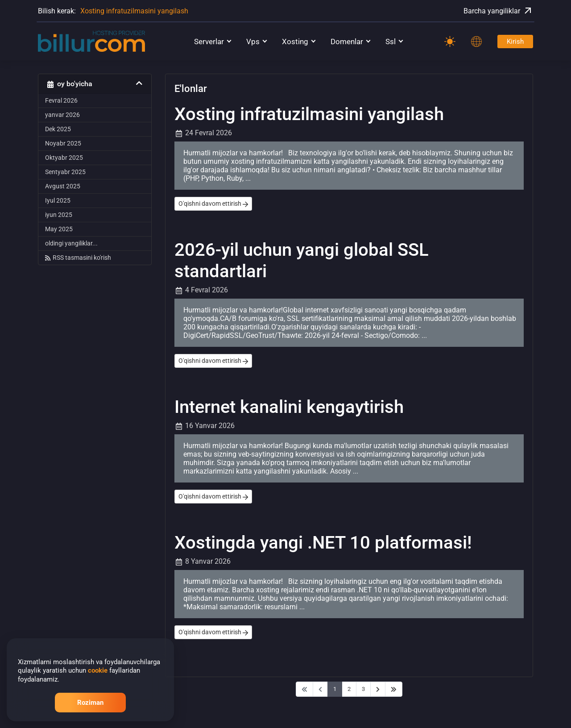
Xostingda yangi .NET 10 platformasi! (323, 543)
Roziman (90, 703)
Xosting (295, 42)
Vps (253, 42)
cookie (98, 670)
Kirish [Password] (515, 42)
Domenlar (347, 42)
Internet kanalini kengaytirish (289, 407)
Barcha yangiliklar (498, 11)
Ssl (391, 42)
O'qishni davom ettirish (213, 204)
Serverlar (209, 42)
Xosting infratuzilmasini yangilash (134, 11)
